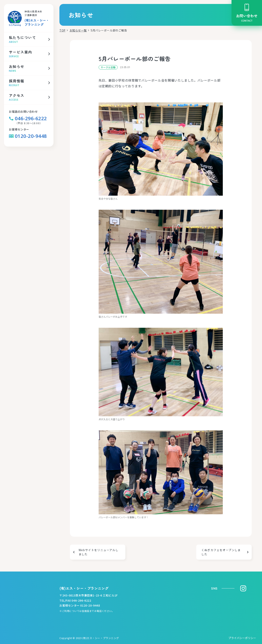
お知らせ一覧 (78, 30)
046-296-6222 (28, 119)
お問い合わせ (247, 16)
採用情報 (17, 81)
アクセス (17, 95)
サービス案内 (20, 52)
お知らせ (17, 66)
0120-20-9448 (28, 136)
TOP (62, 30)
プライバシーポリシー (242, 638)
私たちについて (22, 37)
